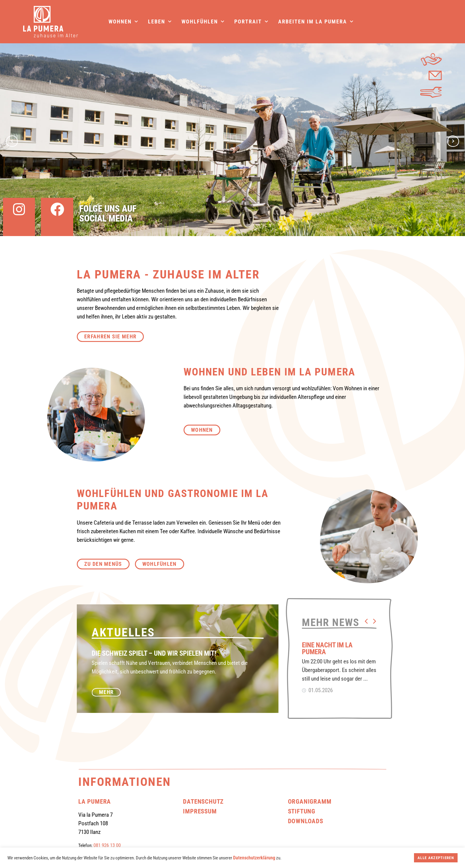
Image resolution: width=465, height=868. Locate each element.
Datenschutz (203, 801)
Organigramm (310, 801)
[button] (366, 621)
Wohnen (124, 22)
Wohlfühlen (203, 22)
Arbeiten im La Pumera (316, 22)
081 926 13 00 (107, 845)
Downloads (306, 821)
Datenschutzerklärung (254, 858)
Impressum (200, 811)
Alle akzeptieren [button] (436, 858)
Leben (160, 22)
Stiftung (302, 811)
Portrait (251, 22)
